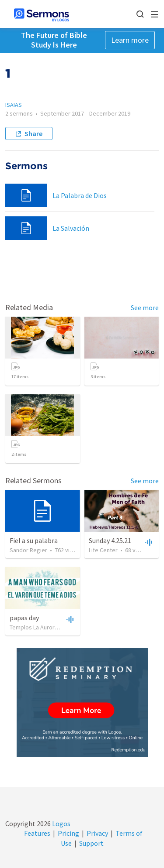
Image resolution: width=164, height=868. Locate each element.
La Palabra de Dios (80, 195)
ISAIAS (14, 105)
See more (145, 308)
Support (91, 843)
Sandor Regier (28, 550)
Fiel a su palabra (34, 540)
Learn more (130, 40)
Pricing (68, 833)
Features (37, 833)
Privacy (97, 833)
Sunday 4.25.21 (110, 540)
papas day (24, 618)
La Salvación (71, 228)
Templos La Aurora (34, 627)
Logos (61, 824)
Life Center (103, 550)
